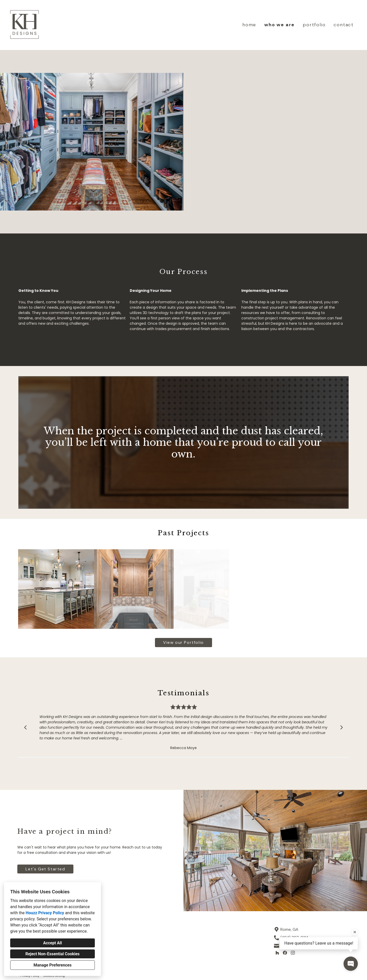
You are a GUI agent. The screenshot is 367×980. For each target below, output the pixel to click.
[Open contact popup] (351, 964)
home (249, 25)
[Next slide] (342, 727)
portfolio (314, 25)
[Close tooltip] (355, 932)
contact (344, 25)
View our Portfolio (183, 642)
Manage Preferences (52, 965)
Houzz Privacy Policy (45, 913)
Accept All (53, 943)
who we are (279, 25)
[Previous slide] (25, 727)
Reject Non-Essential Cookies (53, 954)
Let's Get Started (45, 869)
